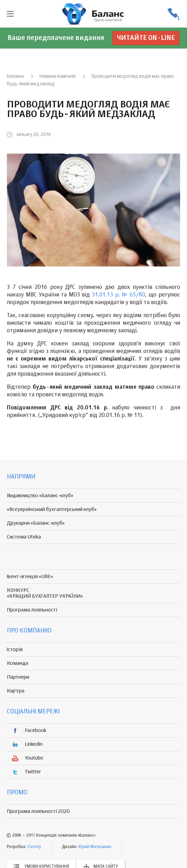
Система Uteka (24, 537)
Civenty (34, 847)
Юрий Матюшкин (95, 847)
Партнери (18, 677)
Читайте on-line (146, 38)
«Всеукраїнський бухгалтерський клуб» (52, 509)
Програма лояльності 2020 (38, 811)
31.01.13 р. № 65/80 (118, 295)
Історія (15, 650)
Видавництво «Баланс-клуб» (40, 496)
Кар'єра (16, 691)
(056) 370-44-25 (173, 14)
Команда (18, 663)
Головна (15, 76)
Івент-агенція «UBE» (30, 577)
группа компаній (93, 14)
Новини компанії (58, 76)
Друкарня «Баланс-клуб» (36, 523)
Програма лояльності (32, 610)
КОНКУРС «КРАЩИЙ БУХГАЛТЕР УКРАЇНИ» (45, 593)
